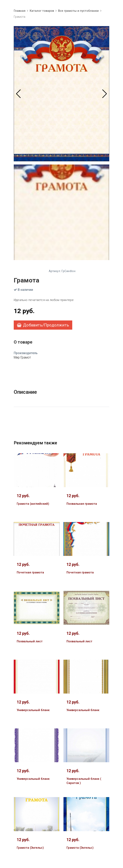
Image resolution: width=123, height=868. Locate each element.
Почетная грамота (30, 572)
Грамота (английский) (33, 504)
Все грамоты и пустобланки (78, 11)
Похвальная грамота (82, 504)
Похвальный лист (30, 641)
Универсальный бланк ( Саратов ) (84, 781)
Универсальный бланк (33, 710)
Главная (20, 11)
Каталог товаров (42, 11)
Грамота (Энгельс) (30, 848)
